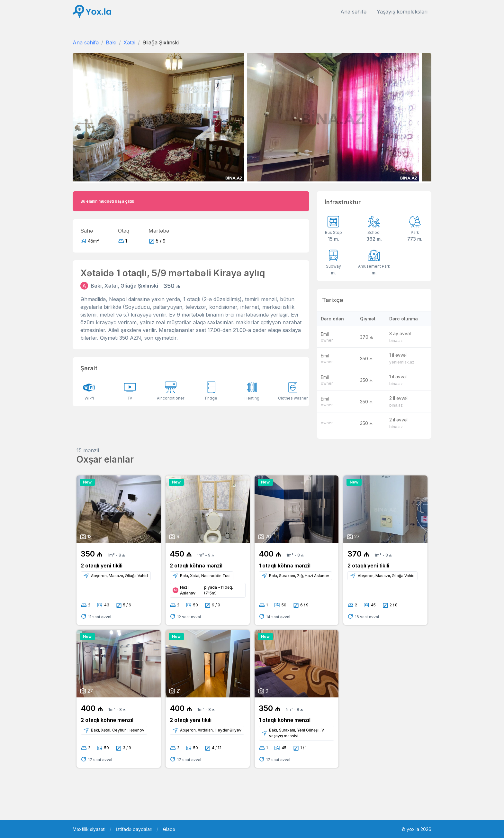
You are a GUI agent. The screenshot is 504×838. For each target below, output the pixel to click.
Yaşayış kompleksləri (402, 12)
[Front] (92, 12)
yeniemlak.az (402, 362)
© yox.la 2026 (416, 829)
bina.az (396, 341)
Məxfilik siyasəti (89, 829)
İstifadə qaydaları (134, 829)
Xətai (129, 42)
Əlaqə (169, 829)
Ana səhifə (353, 12)
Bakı (111, 42)
